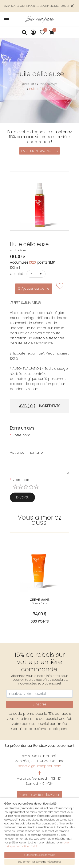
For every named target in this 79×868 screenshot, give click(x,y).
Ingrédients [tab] (50, 406)
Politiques (39, 811)
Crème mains (40, 600)
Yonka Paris (29, 84)
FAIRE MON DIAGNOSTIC (40, 151)
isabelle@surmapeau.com (39, 766)
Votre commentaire (26, 452)
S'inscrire (39, 704)
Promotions (39, 801)
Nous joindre (40, 806)
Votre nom (20, 435)
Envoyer (22, 497)
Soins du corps (48, 84)
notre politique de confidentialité (37, 860)
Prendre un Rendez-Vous (40, 795)
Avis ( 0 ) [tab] (27, 406)
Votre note (20, 480)
